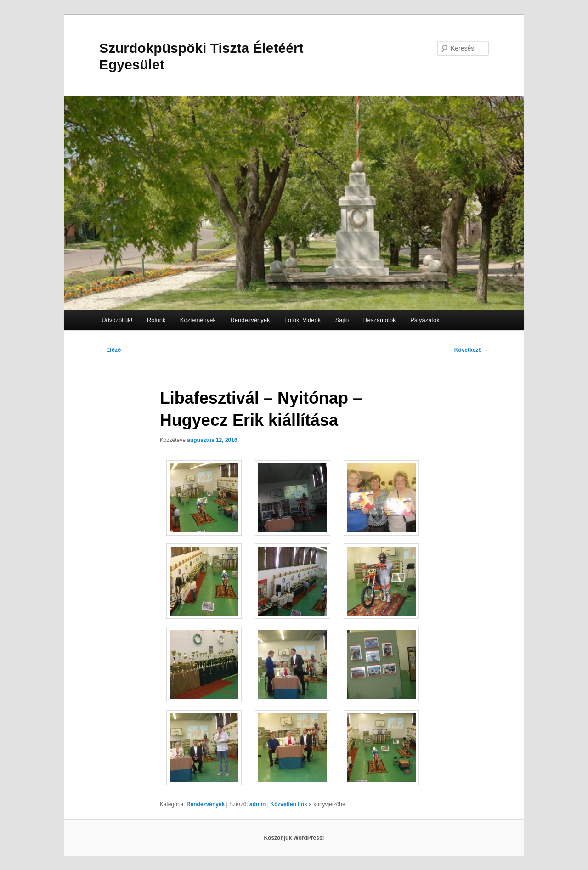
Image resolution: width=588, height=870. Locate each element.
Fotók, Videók (302, 320)
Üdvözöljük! (117, 320)
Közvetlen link (289, 804)
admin (257, 804)
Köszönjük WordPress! (294, 838)
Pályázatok (425, 320)
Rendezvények (250, 320)
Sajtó (342, 320)
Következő (472, 350)
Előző (110, 350)
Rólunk (156, 320)
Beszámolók (380, 320)
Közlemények (198, 320)
